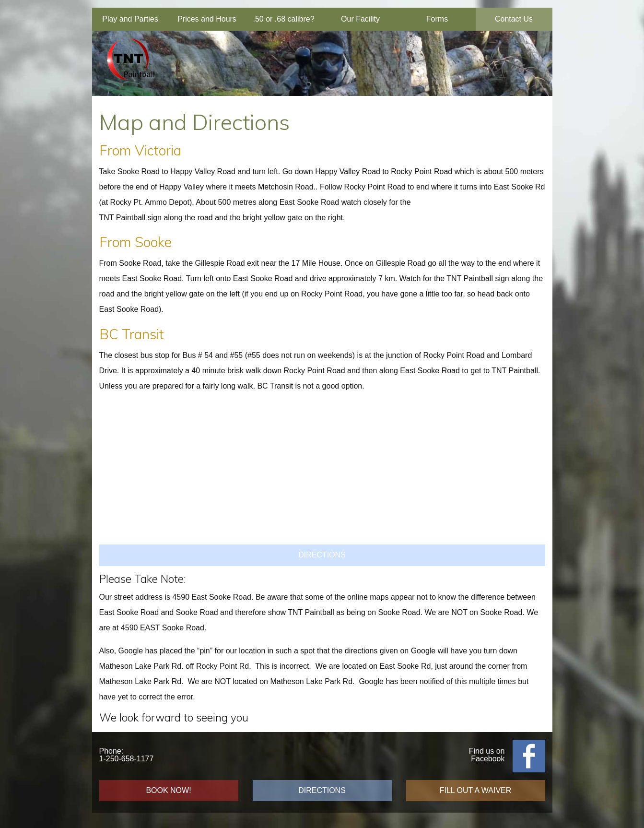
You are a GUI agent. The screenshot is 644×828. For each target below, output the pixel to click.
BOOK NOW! (168, 790)
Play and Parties (130, 19)
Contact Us (514, 19)
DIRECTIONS (322, 555)
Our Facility (360, 19)
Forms (437, 19)
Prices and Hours (207, 19)
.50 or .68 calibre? (283, 19)
